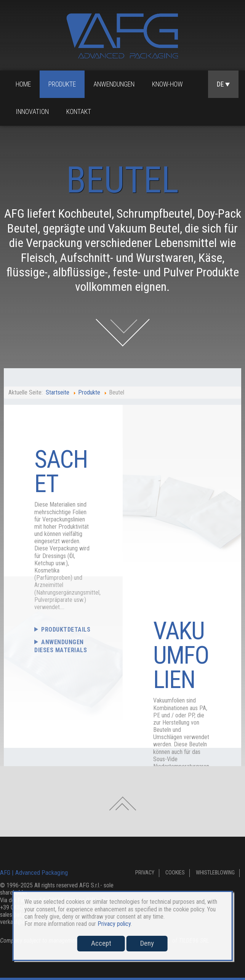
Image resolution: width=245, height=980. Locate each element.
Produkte (62, 84)
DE (223, 84)
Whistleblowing (215, 873)
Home (23, 84)
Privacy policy (114, 924)
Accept (101, 943)
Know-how (167, 84)
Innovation (32, 112)
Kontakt (79, 112)
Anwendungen (114, 84)
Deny (147, 943)
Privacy (145, 873)
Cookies (175, 873)
